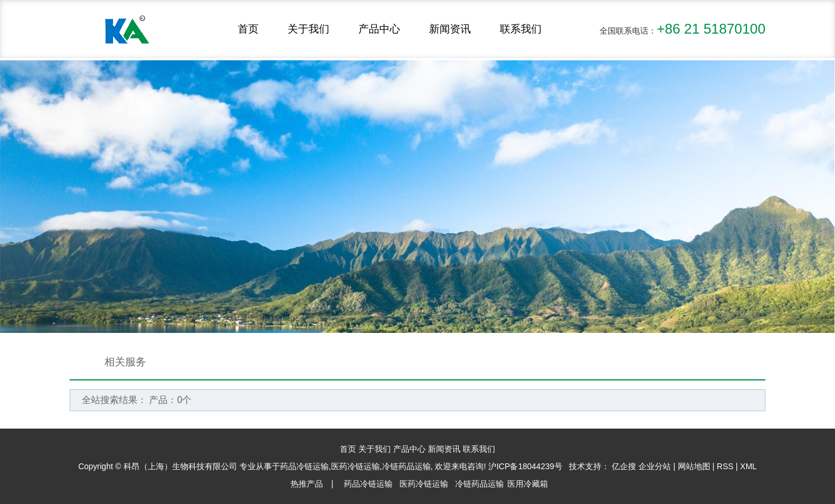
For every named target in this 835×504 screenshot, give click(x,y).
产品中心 (379, 29)
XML (748, 466)
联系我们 (521, 29)
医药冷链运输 (355, 466)
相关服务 (125, 362)
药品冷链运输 (304, 466)
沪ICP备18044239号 (525, 466)
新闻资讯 (450, 29)
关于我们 (308, 29)
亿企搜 (625, 466)
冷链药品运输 (406, 466)
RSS (725, 466)
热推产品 (307, 484)
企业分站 (655, 466)
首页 (248, 29)
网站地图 (694, 466)
